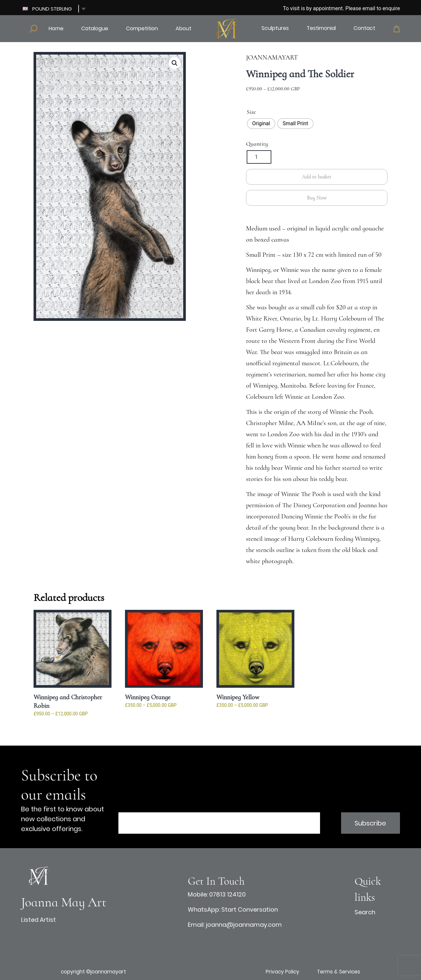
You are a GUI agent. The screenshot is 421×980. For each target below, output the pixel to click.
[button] (175, 63)
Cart (396, 29)
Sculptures (275, 28)
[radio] (261, 124)
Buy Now (317, 198)
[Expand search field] (34, 29)
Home (56, 28)
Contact (364, 28)
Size (251, 112)
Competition (142, 28)
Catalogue (95, 28)
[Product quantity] (259, 157)
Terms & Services (339, 972)
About (184, 28)
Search (365, 912)
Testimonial (321, 28)
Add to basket (317, 177)
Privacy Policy (283, 972)
